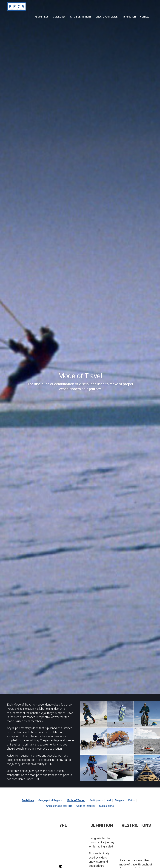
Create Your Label (107, 17)
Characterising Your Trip (59, 806)
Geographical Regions (50, 800)
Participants (96, 800)
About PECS (42, 17)
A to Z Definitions (81, 17)
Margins (119, 800)
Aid (109, 800)
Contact (146, 17)
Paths (131, 800)
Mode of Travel (76, 800)
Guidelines (59, 17)
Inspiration (129, 17)
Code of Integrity (86, 806)
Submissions (106, 806)
